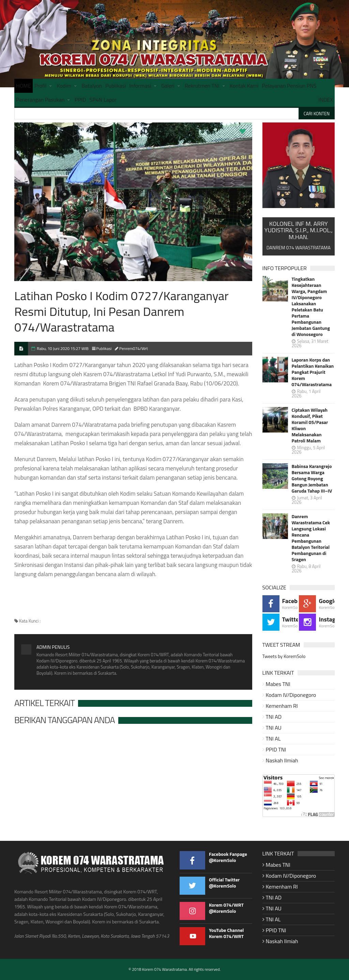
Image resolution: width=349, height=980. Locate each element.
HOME (24, 86)
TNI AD (274, 717)
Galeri (168, 86)
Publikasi (116, 86)
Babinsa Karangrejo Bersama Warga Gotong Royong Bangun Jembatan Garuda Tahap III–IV (312, 479)
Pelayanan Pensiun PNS (289, 86)
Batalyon (92, 86)
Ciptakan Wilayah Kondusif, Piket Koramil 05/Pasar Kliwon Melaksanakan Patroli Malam (310, 425)
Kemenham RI (282, 706)
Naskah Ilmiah (282, 760)
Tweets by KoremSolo (284, 656)
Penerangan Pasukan (40, 100)
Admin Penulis (53, 647)
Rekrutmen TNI (202, 86)
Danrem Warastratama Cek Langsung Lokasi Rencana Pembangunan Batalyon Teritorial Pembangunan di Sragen (311, 538)
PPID (80, 100)
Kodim (64, 86)
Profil (41, 86)
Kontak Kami (244, 86)
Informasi (140, 86)
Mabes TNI (278, 684)
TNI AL (273, 738)
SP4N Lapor (103, 100)
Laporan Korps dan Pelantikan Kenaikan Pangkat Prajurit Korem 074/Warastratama (313, 372)
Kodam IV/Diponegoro (291, 695)
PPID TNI (276, 749)
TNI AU (274, 728)
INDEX (326, 100)
